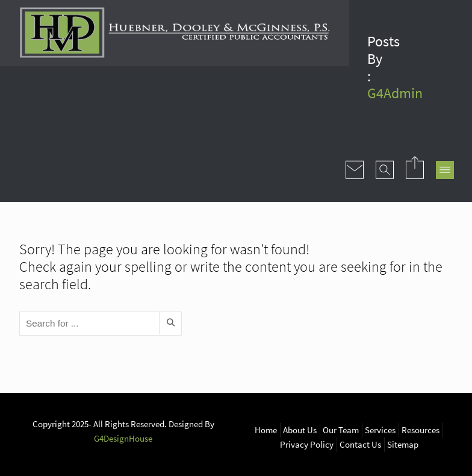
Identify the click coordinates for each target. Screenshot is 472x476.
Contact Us (360, 444)
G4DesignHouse (123, 438)
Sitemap (403, 444)
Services (380, 430)
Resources (421, 430)
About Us (300, 430)
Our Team (341, 430)
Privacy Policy (307, 444)
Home (266, 430)
